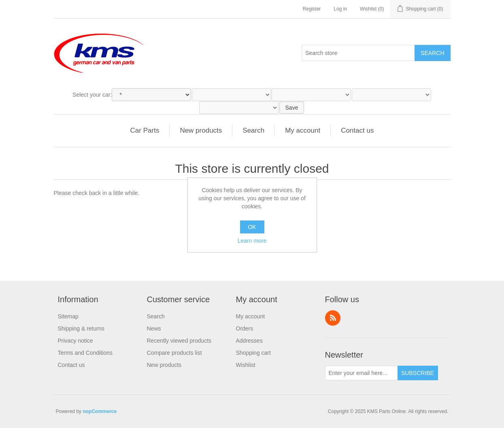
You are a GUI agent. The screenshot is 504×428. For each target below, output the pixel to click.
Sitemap (68, 316)
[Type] (311, 95)
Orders (245, 328)
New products (201, 130)
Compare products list (174, 353)
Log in (340, 9)
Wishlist (246, 365)
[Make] (151, 95)
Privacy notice (75, 341)
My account (303, 130)
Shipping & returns (81, 328)
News (154, 328)
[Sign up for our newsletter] (362, 373)
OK (252, 227)
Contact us (357, 130)
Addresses (249, 341)
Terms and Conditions (85, 353)
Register (312, 9)
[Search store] (358, 53)
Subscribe (418, 373)
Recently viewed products (179, 341)
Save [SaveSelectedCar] (292, 108)
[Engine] (391, 95)
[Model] (232, 95)
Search (432, 53)
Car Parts (145, 130)
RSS (333, 318)
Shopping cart (253, 353)
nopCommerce (100, 411)
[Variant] (239, 108)
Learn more (252, 241)
